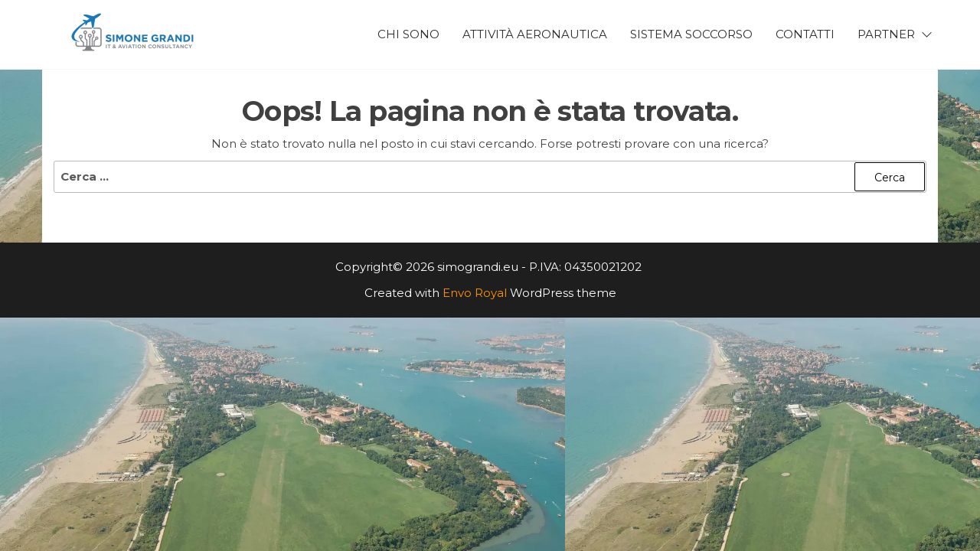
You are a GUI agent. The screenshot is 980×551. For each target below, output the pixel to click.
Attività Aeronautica (535, 34)
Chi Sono (408, 34)
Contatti (805, 34)
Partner (886, 34)
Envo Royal (475, 293)
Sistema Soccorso (691, 34)
